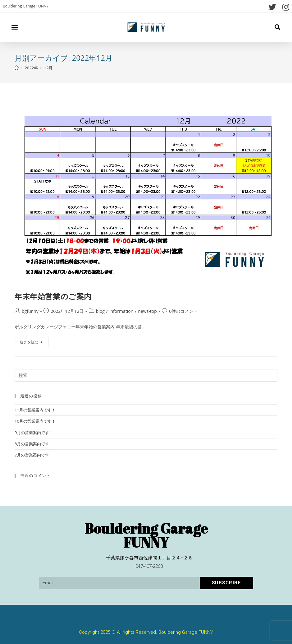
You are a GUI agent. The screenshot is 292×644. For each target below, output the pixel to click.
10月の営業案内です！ (35, 421)
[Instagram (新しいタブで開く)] (284, 7)
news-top (147, 311)
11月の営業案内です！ (35, 410)
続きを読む (32, 341)
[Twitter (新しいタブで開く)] (272, 7)
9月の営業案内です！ (34, 433)
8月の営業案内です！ (34, 444)
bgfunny (30, 311)
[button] (14, 27)
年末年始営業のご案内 (53, 296)
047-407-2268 (149, 566)
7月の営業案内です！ (34, 455)
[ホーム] (17, 68)
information (121, 311)
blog (100, 311)
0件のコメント (183, 311)
